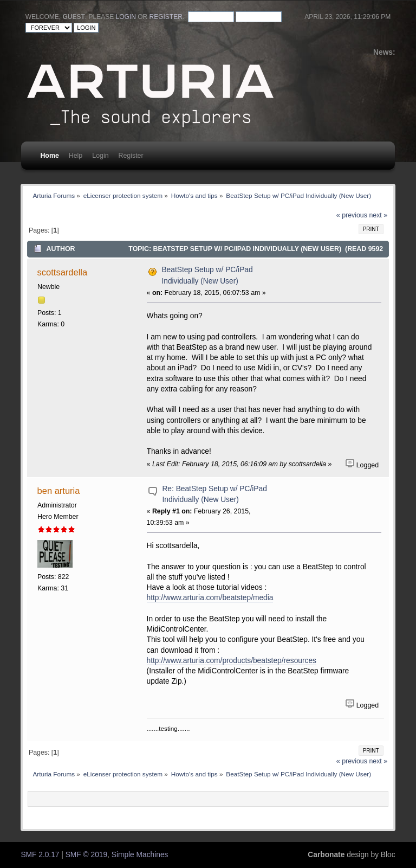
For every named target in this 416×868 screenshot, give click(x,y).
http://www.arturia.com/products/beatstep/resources (232, 661)
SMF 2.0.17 (40, 855)
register (166, 17)
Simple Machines (140, 855)
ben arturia (59, 491)
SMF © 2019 (86, 855)
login (126, 17)
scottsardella (63, 272)
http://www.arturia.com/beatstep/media (210, 598)
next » (378, 215)
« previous (352, 215)
